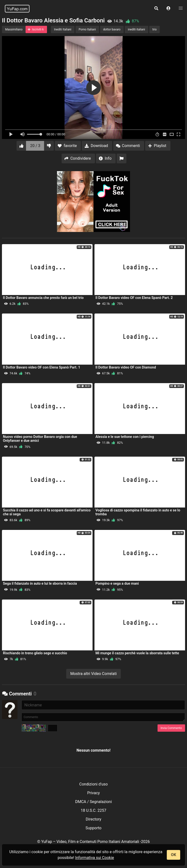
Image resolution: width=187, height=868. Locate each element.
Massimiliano (14, 29)
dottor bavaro (112, 29)
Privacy (93, 793)
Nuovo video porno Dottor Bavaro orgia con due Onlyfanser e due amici (40, 439)
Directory (93, 819)
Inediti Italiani (63, 29)
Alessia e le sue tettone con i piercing (125, 437)
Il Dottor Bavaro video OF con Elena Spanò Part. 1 (42, 367)
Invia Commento (171, 728)
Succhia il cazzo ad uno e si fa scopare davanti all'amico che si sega (47, 512)
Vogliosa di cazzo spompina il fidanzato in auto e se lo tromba (138, 512)
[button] (168, 9)
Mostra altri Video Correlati (94, 674)
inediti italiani (136, 29)
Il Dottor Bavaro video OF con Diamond (126, 367)
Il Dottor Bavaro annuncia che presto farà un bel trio (43, 298)
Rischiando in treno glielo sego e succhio (35, 653)
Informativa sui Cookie (95, 858)
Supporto (93, 828)
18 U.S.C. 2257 (94, 810)
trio (155, 29)
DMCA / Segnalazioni (94, 802)
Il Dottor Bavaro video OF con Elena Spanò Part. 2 (134, 298)
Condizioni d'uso (94, 784)
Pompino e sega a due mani (117, 584)
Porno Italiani (87, 29)
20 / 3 (35, 146)
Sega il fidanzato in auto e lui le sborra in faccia (40, 584)
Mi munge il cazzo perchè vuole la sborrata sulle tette (137, 653)
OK (173, 855)
